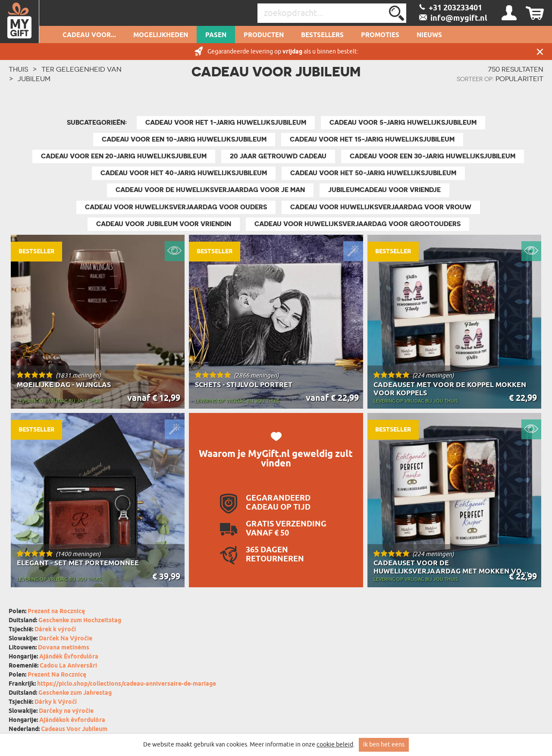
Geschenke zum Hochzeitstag (80, 621)
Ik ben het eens (384, 745)
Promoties (380, 35)
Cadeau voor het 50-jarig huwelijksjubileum (373, 173)
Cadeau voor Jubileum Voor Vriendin (164, 224)
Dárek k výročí (55, 630)
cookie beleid (335, 745)
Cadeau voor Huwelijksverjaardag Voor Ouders (176, 207)
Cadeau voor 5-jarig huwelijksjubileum (403, 123)
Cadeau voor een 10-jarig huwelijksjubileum (184, 139)
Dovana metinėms (64, 648)
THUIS (18, 69)
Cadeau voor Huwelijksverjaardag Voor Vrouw (381, 207)
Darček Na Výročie (66, 639)
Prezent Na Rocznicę (57, 675)
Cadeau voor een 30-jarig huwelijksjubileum (433, 156)
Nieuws (429, 35)
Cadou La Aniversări (68, 666)
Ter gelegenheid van (82, 69)
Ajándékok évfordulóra (72, 720)
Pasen (216, 35)
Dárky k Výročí (56, 702)
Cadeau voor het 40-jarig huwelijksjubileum (184, 173)
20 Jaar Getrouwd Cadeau (278, 156)
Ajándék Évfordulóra (69, 657)
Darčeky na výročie (66, 711)
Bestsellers (322, 35)
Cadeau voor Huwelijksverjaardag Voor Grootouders (358, 224)
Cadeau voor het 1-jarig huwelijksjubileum (226, 123)
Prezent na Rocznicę (56, 612)
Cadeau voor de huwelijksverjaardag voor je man (210, 190)
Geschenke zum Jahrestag (75, 693)
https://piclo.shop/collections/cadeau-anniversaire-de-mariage (127, 684)
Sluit (540, 52)
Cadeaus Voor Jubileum (74, 729)
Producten (264, 35)
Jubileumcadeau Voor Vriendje (384, 190)
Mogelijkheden (161, 35)
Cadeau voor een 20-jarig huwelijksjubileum (124, 156)
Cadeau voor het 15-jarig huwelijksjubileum (372, 139)
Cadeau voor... (89, 35)
